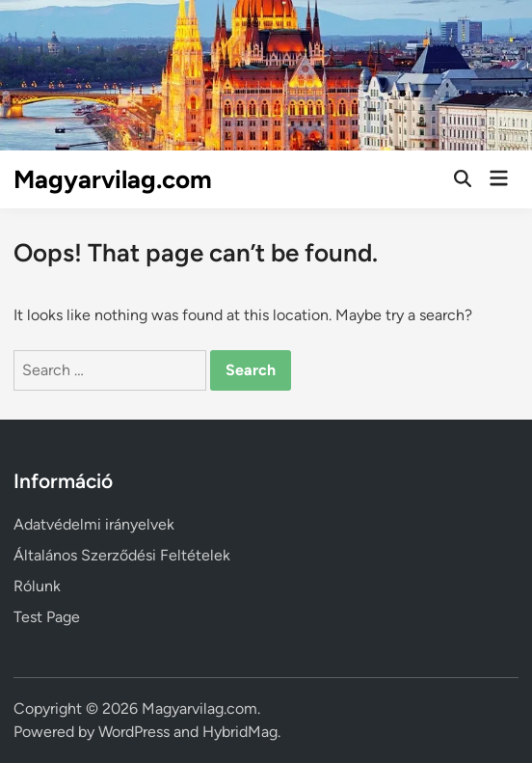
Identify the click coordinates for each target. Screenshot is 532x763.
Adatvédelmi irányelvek (94, 524)
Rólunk (37, 586)
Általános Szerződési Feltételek (122, 555)
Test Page (47, 617)
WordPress (134, 732)
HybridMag (240, 732)
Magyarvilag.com (113, 179)
